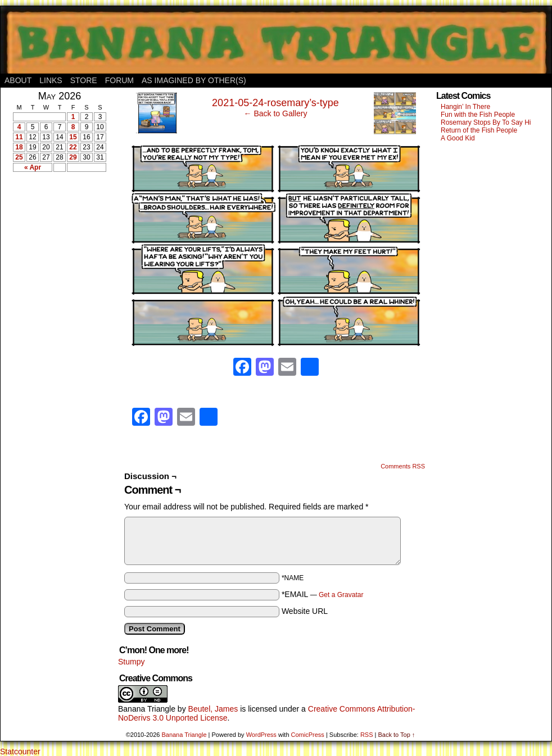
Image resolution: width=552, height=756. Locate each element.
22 (73, 147)
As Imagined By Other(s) (194, 80)
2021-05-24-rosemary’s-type (275, 103)
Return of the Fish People (479, 130)
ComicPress (308, 735)
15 (73, 137)
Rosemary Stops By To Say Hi (486, 122)
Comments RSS (403, 466)
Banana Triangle (147, 709)
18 (19, 147)
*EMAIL (323, 594)
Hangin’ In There (465, 107)
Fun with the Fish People (478, 115)
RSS (367, 735)
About (18, 80)
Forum (119, 80)
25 (19, 157)
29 (73, 157)
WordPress (261, 735)
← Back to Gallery (276, 113)
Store (84, 80)
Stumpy (131, 662)
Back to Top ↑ (396, 735)
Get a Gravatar (341, 595)
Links (51, 80)
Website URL (305, 611)
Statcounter (20, 752)
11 (19, 137)
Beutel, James (213, 709)
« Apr (33, 167)
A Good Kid (458, 138)
